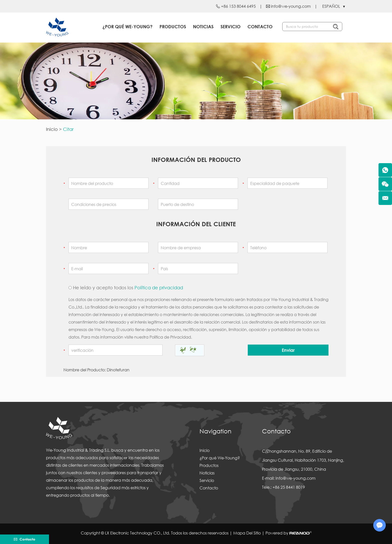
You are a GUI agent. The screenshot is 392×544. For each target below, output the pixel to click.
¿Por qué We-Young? (127, 27)
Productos (173, 27)
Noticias (203, 27)
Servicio (230, 27)
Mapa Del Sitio (247, 533)
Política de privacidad (159, 288)
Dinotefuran (118, 370)
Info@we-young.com (295, 478)
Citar (68, 129)
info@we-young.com (291, 6)
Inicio (52, 129)
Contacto (260, 27)
